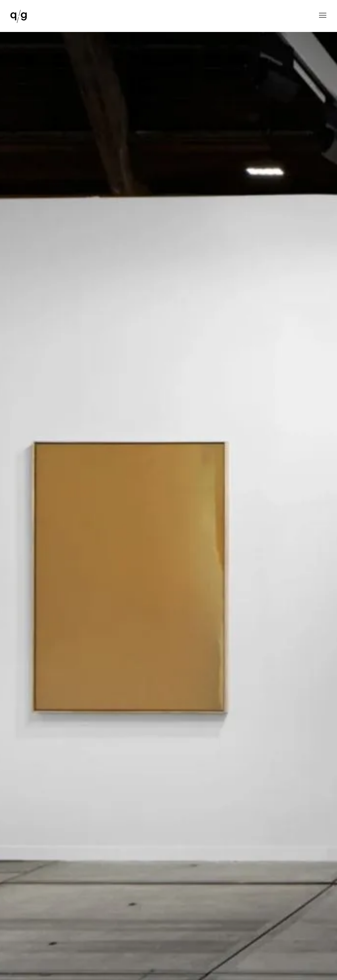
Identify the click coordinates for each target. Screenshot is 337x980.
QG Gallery (19, 17)
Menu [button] (322, 16)
